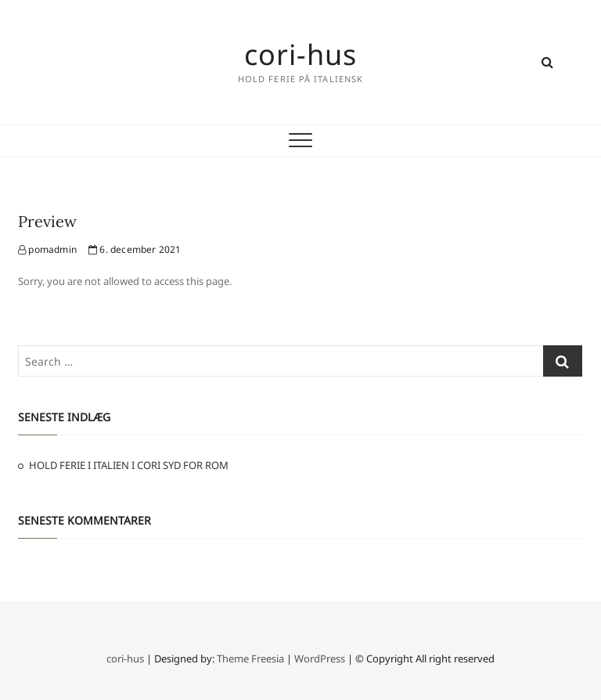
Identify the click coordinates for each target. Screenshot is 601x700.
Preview (47, 221)
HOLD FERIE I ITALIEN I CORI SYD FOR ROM (129, 465)
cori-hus (300, 55)
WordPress (320, 659)
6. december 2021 (135, 249)
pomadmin (47, 249)
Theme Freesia (250, 659)
